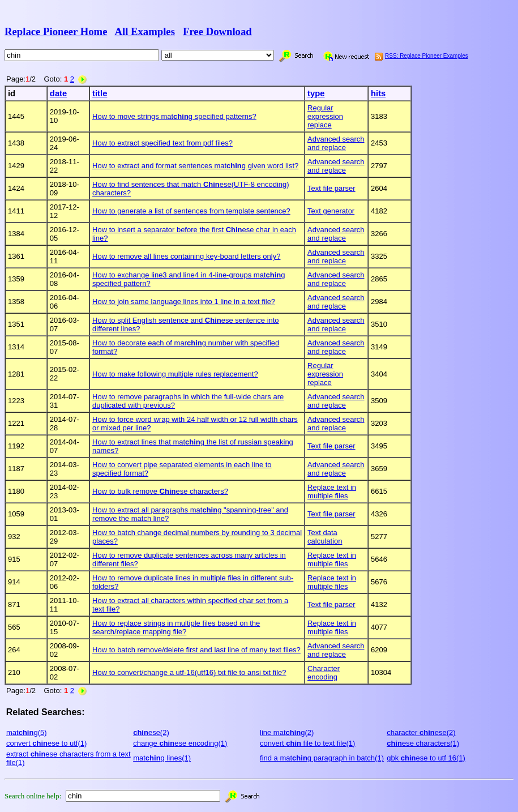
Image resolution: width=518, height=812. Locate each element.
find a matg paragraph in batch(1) (322, 758)
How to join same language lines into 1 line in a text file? (184, 302)
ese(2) (151, 732)
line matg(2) (287, 732)
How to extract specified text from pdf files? (162, 143)
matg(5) (27, 732)
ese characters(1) (423, 743)
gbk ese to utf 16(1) (426, 758)
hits (378, 93)
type (316, 93)
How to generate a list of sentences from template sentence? (191, 211)
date (58, 93)
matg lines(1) (162, 758)
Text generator (331, 211)
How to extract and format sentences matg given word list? (195, 166)
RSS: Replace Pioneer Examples (427, 56)
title (100, 93)
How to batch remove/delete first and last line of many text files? (196, 650)
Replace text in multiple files (332, 492)
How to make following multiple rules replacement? (175, 374)
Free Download (217, 31)
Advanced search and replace (336, 143)
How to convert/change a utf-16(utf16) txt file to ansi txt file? (189, 672)
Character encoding (324, 673)
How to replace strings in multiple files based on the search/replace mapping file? (176, 627)
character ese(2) (421, 732)
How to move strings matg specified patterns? (174, 116)
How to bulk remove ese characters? (160, 491)
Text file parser (331, 188)
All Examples (145, 31)
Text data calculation (325, 537)
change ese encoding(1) (180, 743)
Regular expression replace (325, 116)
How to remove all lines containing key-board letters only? (186, 256)
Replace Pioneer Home (56, 31)
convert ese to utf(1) (46, 743)
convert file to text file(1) (307, 743)
